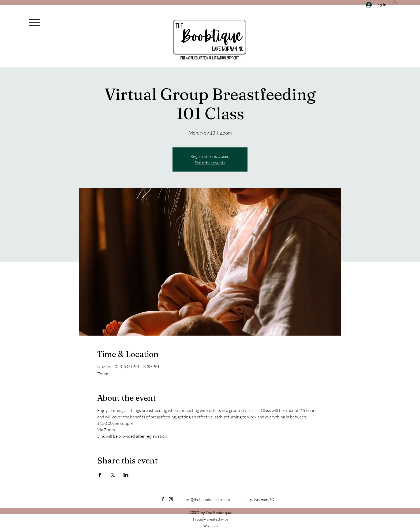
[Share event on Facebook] (100, 475)
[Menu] (34, 22)
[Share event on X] (113, 475)
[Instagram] (171, 499)
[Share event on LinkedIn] (126, 475)
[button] (395, 4)
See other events (210, 163)
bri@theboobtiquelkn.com (208, 500)
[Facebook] (163, 499)
